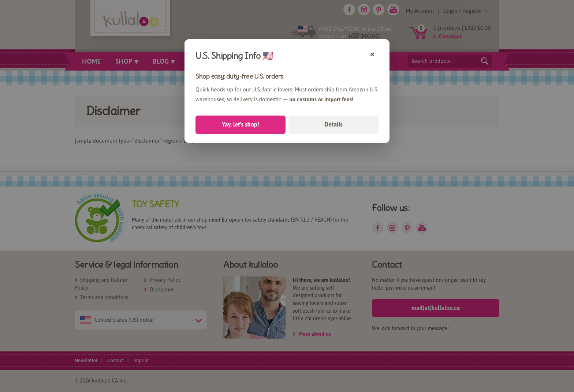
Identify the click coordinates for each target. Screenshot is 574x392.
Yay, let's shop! (240, 124)
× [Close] (372, 54)
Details (333, 124)
